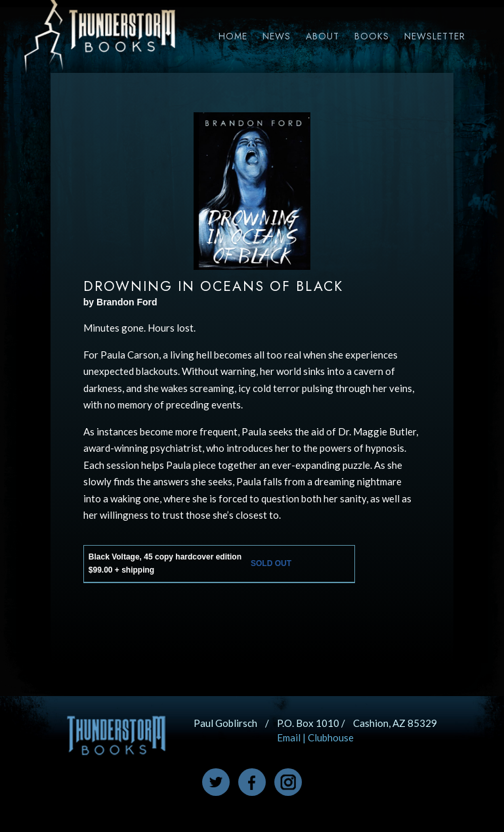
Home (233, 36)
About (323, 36)
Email (289, 737)
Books (372, 36)
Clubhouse (331, 737)
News (277, 36)
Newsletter (435, 36)
